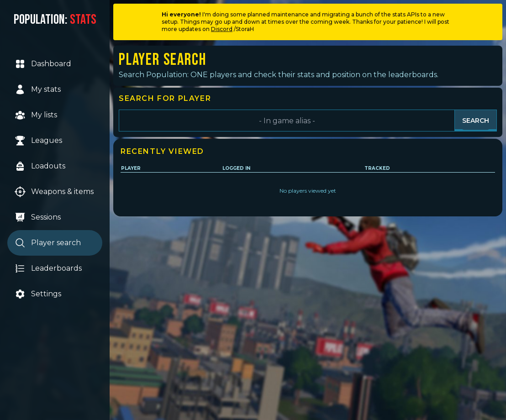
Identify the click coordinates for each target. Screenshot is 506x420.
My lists (36, 115)
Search (476, 121)
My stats (38, 89)
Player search (48, 243)
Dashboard (43, 64)
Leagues (38, 141)
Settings (38, 294)
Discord (222, 29)
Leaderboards (48, 268)
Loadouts (40, 166)
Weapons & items (54, 192)
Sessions (38, 217)
